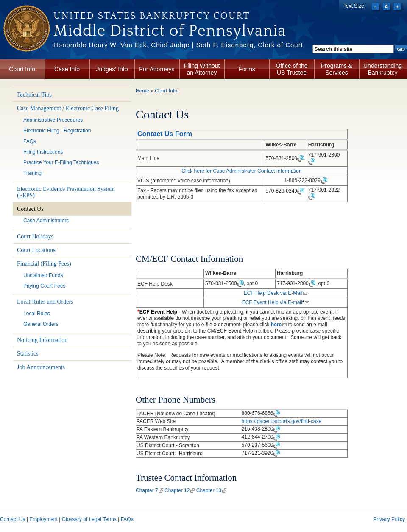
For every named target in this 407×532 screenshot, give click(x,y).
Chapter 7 (149, 490)
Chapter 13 (211, 490)
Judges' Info (112, 69)
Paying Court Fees (44, 286)
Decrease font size (376, 8)
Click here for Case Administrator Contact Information (241, 171)
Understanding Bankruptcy (383, 69)
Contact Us (30, 209)
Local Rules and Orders (45, 302)
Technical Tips (34, 95)
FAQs (30, 141)
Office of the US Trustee (291, 69)
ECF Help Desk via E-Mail (276, 293)
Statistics (28, 354)
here (279, 325)
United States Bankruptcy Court (152, 16)
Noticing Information (42, 340)
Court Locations (36, 250)
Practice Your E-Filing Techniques (61, 162)
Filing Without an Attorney (202, 69)
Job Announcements (41, 367)
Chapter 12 (180, 490)
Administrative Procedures (53, 120)
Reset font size (387, 8)
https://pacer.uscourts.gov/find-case (282, 421)
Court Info (22, 69)
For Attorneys (157, 69)
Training (32, 173)
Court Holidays (35, 237)
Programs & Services (337, 69)
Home (142, 91)
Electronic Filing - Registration (57, 131)
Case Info (67, 69)
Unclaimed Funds (43, 275)
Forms (247, 69)
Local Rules (37, 314)
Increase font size (398, 8)
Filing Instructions (43, 152)
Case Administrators (46, 221)
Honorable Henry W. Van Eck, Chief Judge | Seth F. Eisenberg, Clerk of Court (178, 45)
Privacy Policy (389, 519)
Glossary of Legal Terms (89, 519)
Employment (43, 519)
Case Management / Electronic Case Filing (68, 108)
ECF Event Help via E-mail (276, 302)
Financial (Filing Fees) (44, 264)
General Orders (41, 324)
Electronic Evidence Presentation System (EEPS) (66, 192)
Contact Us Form (165, 134)
